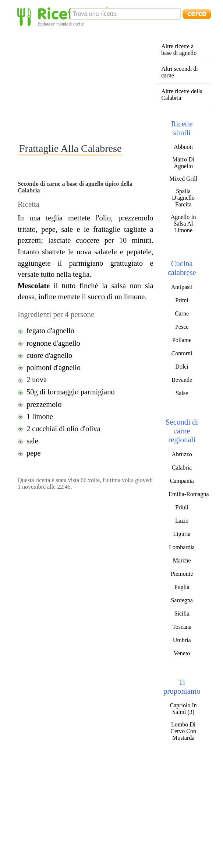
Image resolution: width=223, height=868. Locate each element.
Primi (182, 300)
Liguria (182, 534)
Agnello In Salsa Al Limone (183, 224)
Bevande (182, 380)
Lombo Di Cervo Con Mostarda (183, 731)
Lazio (182, 521)
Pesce (182, 327)
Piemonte (182, 574)
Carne (182, 313)
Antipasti (182, 287)
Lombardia (182, 547)
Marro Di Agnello (183, 163)
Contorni (182, 353)
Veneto (182, 653)
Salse (182, 393)
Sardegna (182, 600)
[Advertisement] (109, 84)
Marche (182, 560)
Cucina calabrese (182, 268)
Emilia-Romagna (189, 494)
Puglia (182, 587)
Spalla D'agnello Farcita (183, 198)
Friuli (182, 507)
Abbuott (183, 147)
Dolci (182, 367)
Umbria (182, 640)
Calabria (182, 468)
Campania (182, 481)
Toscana (182, 627)
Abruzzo (182, 454)
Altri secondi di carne (180, 72)
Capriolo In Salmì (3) (183, 709)
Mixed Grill (183, 179)
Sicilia (182, 613)
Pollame (182, 340)
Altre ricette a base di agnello (179, 50)
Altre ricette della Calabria (182, 95)
